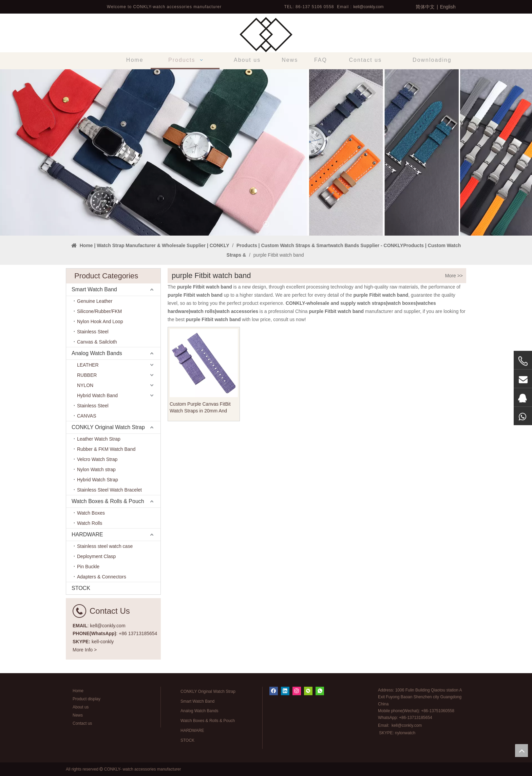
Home (78, 691)
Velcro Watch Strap (97, 459)
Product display (87, 699)
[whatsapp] (320, 691)
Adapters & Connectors (102, 577)
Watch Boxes (91, 513)
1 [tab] (266, 224)
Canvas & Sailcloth (97, 342)
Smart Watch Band (94, 289)
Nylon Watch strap (96, 469)
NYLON (85, 385)
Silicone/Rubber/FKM (99, 311)
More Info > (85, 650)
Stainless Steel (93, 332)
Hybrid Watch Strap (98, 480)
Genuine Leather (95, 301)
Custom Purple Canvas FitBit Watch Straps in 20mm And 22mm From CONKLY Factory (201, 408)
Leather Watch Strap (99, 439)
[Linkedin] (285, 691)
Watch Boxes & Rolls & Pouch (108, 501)
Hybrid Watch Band (97, 395)
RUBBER (87, 375)
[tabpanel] (266, 152)
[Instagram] (297, 691)
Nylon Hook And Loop (100, 321)
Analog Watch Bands (97, 353)
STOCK (81, 588)
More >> (454, 276)
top (521, 751)
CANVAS (87, 416)
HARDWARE (87, 534)
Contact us (82, 723)
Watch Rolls (90, 523)
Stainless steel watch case (105, 546)
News (78, 715)
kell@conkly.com (368, 7)
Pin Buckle (88, 567)
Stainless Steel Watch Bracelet (109, 490)
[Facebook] (274, 691)
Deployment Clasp (96, 556)
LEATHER (88, 365)
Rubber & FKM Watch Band (106, 449)
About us (81, 707)
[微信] (308, 691)
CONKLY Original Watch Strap (108, 427)
